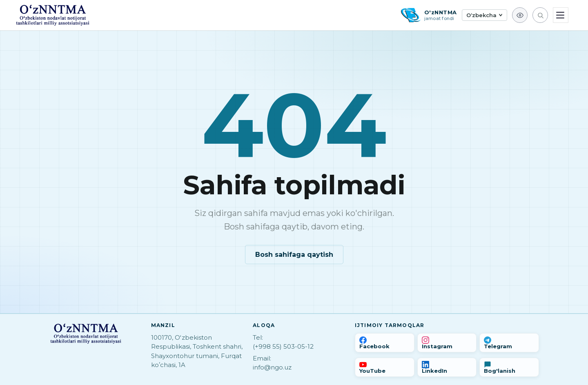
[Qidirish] (540, 15)
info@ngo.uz (272, 367)
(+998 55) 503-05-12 (283, 346)
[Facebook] (385, 343)
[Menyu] (561, 15)
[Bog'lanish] (509, 367)
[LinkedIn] (447, 367)
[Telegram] (509, 343)
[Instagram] (447, 343)
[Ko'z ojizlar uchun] (520, 15)
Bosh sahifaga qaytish (294, 255)
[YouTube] (385, 367)
